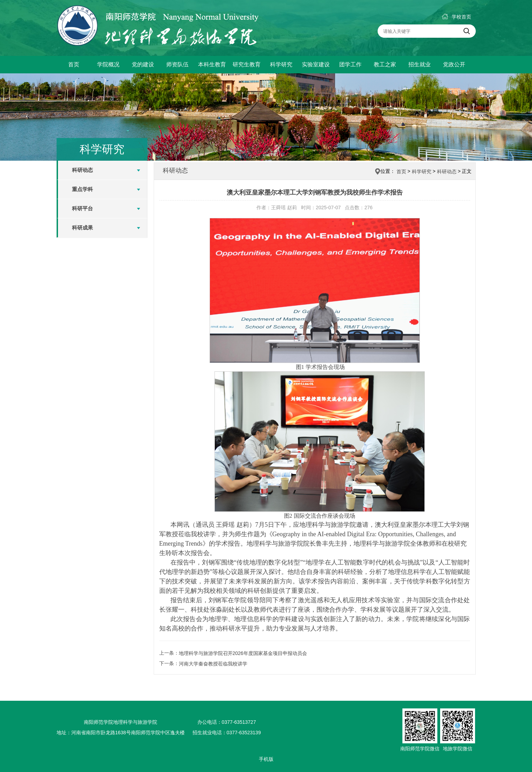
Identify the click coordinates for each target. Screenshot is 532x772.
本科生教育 (212, 64)
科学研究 (281, 64)
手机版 (266, 759)
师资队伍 (177, 64)
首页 (74, 64)
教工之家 (385, 64)
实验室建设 (316, 64)
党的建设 (143, 64)
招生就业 (420, 64)
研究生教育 (247, 64)
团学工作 (350, 64)
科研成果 (82, 228)
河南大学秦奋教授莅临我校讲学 (213, 664)
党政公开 (454, 64)
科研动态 (82, 170)
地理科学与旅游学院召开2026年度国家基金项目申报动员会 (243, 653)
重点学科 (82, 189)
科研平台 (82, 208)
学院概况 (108, 64)
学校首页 (457, 17)
